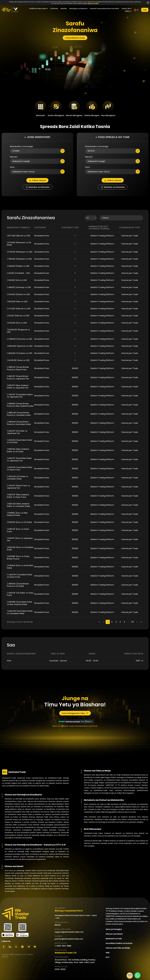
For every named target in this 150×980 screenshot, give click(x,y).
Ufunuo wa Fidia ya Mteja (118, 948)
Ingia (145, 10)
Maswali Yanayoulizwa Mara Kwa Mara (105, 9)
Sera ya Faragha (114, 929)
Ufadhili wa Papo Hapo (38, 9)
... (129, 622)
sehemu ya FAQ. (93, 3)
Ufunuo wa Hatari (114, 934)
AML (108, 953)
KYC (108, 957)
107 (133, 622)
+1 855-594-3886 (63, 946)
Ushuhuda (54, 9)
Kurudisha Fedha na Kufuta (119, 943)
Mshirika (64, 9)
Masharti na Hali (114, 939)
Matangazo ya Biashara (78, 9)
